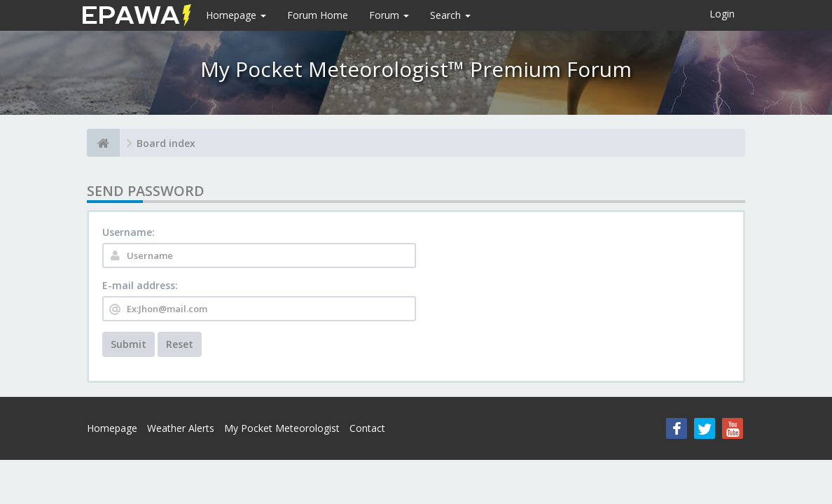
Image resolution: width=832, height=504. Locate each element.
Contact (367, 428)
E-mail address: (140, 285)
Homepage (236, 15)
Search (450, 15)
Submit (129, 344)
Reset (180, 344)
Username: (129, 232)
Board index (166, 143)
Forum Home (318, 15)
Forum (389, 15)
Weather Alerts (181, 428)
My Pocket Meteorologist (282, 428)
